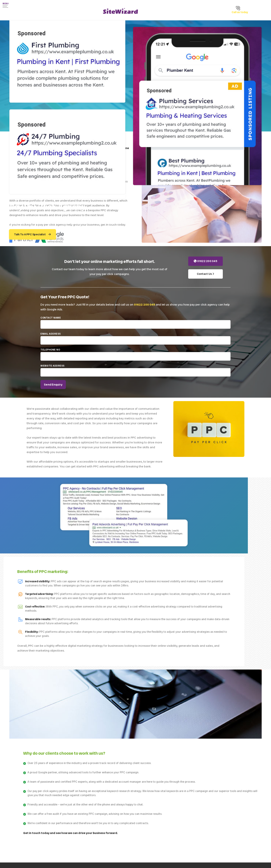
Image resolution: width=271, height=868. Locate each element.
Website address (135, 372)
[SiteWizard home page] (120, 11)
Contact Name (135, 324)
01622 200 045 (205, 261)
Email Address (135, 340)
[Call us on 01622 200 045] (247, 13)
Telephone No (135, 356)
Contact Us (206, 274)
